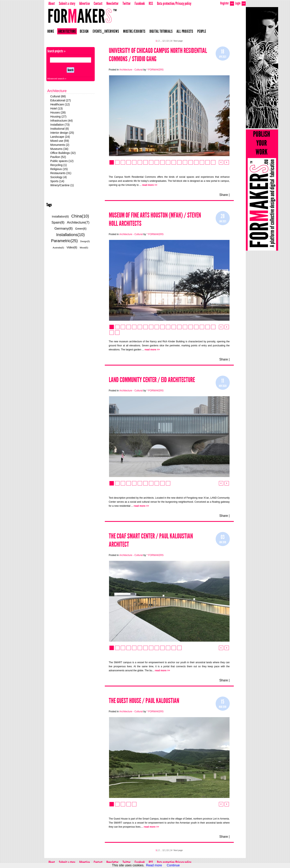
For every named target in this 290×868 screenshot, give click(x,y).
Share (224, 195)
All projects (185, 31)
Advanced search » (57, 79)
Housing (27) (58, 117)
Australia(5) (58, 248)
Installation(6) (60, 216)
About (52, 3)
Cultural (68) (58, 96)
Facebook (140, 3)
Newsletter (112, 3)
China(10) (80, 216)
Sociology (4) (59, 177)
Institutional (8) (60, 129)
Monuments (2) (60, 145)
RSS (151, 3)
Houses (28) (58, 112)
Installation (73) (60, 125)
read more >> (150, 185)
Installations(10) (70, 235)
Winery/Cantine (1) (62, 185)
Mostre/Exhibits (134, 31)
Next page (178, 41)
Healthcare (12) (60, 104)
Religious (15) (59, 169)
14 (171, 41)
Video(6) (72, 247)
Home (51, 31)
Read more (154, 865)
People (202, 31)
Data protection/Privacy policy (174, 3)
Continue (173, 865)
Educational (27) (61, 100)
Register (227, 3)
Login (240, 3)
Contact (98, 3)
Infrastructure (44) (62, 121)
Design (84, 31)
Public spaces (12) (62, 161)
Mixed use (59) (60, 141)
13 (167, 41)
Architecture (67, 31)
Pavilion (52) (58, 157)
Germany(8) (64, 229)
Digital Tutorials (161, 31)
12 (164, 41)
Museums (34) (59, 149)
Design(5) (85, 241)
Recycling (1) (59, 165)
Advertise (84, 3)
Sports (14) (57, 181)
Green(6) (81, 229)
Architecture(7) (78, 222)
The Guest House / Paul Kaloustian (144, 701)
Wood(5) (84, 248)
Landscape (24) (60, 137)
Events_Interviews (106, 31)
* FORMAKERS (155, 70)
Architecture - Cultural (131, 70)
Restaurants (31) (61, 173)
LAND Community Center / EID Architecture (152, 380)
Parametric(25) (64, 241)
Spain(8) (58, 222)
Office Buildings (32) (63, 153)
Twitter (127, 3)
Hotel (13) (57, 108)
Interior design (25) (62, 133)
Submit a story (67, 3)
